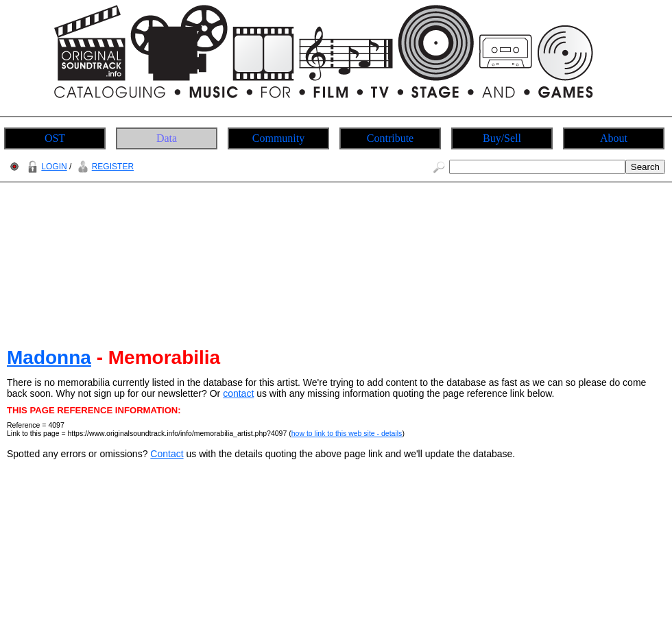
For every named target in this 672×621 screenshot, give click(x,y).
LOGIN (45, 167)
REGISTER (104, 167)
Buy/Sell (502, 138)
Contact (167, 454)
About (614, 138)
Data (167, 138)
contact (238, 393)
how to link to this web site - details (347, 433)
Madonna (49, 357)
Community (278, 138)
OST (55, 138)
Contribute (390, 138)
